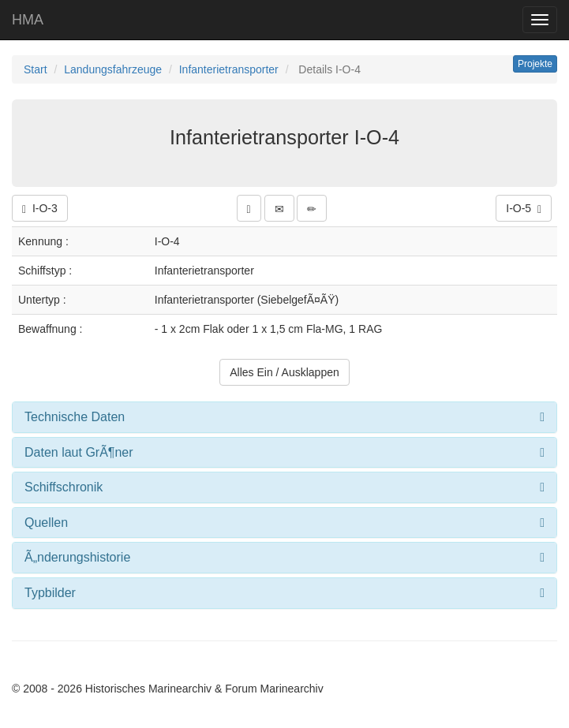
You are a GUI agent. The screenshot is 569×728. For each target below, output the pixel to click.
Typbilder (50, 593)
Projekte (535, 64)
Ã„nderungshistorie (77, 557)
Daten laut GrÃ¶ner (79, 452)
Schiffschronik (64, 487)
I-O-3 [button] (40, 209)
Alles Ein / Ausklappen (284, 372)
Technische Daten (75, 417)
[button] (249, 208)
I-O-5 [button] (524, 209)
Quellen (46, 523)
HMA (28, 20)
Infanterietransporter (229, 69)
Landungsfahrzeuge (113, 69)
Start (36, 69)
